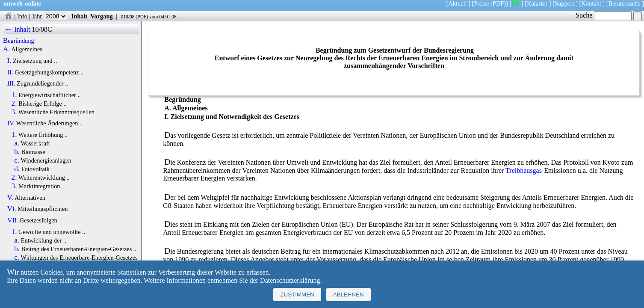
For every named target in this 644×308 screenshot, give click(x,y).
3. (14, 112)
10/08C (42, 29)
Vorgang (102, 16)
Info (22, 16)
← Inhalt (17, 29)
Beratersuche (625, 3)
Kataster (537, 3)
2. (14, 104)
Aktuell (457, 3)
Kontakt (591, 3)
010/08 (127, 17)
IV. (11, 123)
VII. (13, 220)
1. (14, 95)
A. (7, 49)
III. (11, 83)
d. (17, 169)
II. (10, 72)
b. (17, 152)
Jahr (49, 16)
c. (17, 160)
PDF (142, 17)
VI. (12, 209)
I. (9, 61)
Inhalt (80, 16)
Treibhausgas (524, 170)
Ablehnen (349, 295)
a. (17, 143)
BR (515, 3)
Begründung (19, 41)
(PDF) (498, 3)
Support (564, 3)
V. (10, 198)
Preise (481, 3)
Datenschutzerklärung (290, 280)
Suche (604, 15)
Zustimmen (297, 295)
